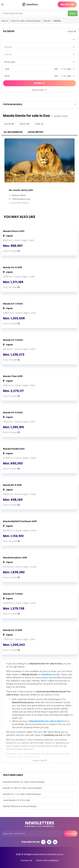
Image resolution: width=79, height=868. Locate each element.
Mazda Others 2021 (14, 231)
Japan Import (35, 132)
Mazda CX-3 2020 (13, 304)
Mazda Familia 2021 (14, 449)
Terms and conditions (47, 860)
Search (73, 13)
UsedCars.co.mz (50, 674)
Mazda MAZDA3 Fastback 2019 (20, 521)
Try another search (19, 203)
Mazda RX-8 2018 (12, 485)
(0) (39, 83)
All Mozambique (13, 132)
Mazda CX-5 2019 (12, 267)
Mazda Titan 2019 (13, 376)
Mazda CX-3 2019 (12, 630)
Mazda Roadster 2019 (15, 558)
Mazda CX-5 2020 (13, 413)
